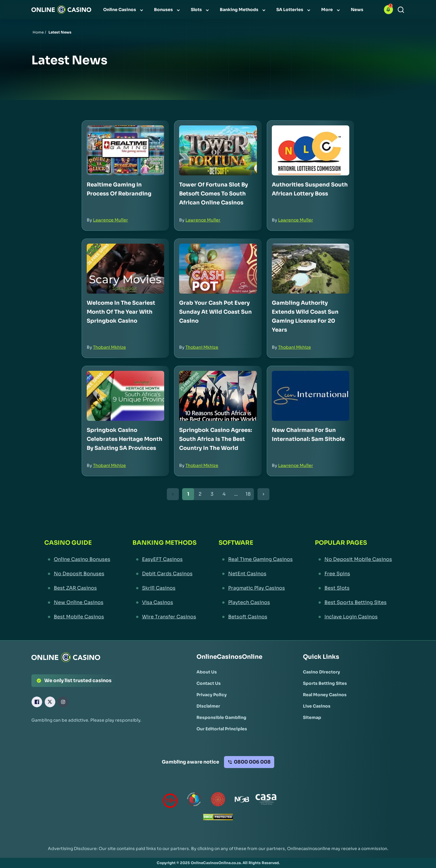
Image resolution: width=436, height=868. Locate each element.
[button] (388, 10)
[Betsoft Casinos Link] (256, 617)
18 (248, 494)
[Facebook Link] (37, 702)
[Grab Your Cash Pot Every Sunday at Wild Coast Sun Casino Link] (218, 269)
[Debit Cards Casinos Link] (164, 574)
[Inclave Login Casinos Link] (353, 617)
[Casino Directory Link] (321, 672)
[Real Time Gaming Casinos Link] (256, 559)
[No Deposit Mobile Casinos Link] (353, 559)
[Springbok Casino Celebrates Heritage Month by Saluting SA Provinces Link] (125, 396)
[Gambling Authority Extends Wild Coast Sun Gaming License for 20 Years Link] (311, 269)
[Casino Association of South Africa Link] (266, 801)
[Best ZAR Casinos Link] (77, 588)
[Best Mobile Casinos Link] (77, 617)
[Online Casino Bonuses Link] (77, 559)
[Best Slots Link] (353, 588)
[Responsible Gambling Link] (221, 717)
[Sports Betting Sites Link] (325, 683)
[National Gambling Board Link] (242, 801)
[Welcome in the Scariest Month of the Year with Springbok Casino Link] (125, 269)
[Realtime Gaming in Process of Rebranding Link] (125, 150)
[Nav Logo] (61, 10)
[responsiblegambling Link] (194, 801)
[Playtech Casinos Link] (256, 603)
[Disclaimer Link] (208, 706)
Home (38, 32)
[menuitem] (124, 10)
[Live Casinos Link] (317, 706)
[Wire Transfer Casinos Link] (164, 617)
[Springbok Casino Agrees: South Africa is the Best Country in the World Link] (218, 396)
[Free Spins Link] (353, 574)
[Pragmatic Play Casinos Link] (256, 588)
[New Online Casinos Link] (77, 603)
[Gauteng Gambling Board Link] (218, 801)
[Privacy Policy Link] (212, 695)
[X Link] (50, 702)
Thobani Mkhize (109, 347)
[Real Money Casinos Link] (325, 695)
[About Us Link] (207, 672)
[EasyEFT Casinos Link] (164, 559)
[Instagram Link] (63, 702)
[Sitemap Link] (312, 717)
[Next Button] (263, 494)
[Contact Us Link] (209, 683)
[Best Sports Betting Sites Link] (353, 603)
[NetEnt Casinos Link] (256, 574)
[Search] (401, 10)
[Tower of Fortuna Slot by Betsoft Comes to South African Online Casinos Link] (218, 150)
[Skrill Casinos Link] (164, 588)
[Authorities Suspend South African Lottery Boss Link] (311, 150)
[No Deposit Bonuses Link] (77, 574)
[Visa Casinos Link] (164, 603)
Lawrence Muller (110, 220)
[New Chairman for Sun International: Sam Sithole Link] (311, 396)
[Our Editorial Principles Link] (222, 729)
